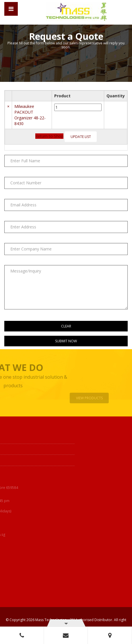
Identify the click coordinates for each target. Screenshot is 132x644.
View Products (91, 398)
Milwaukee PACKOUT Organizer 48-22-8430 (30, 115)
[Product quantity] (78, 107)
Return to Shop (49, 136)
